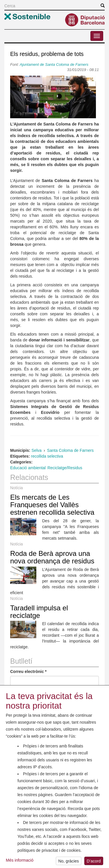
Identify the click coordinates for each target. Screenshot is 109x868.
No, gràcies (68, 862)
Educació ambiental (28, 468)
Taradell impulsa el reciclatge (39, 612)
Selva (36, 450)
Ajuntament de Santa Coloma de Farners (54, 64)
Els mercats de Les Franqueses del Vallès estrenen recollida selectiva (52, 505)
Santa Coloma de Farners (70, 450)
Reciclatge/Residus (65, 468)
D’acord (94, 862)
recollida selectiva (47, 456)
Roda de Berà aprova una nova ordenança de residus (52, 557)
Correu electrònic (28, 672)
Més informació (20, 861)
